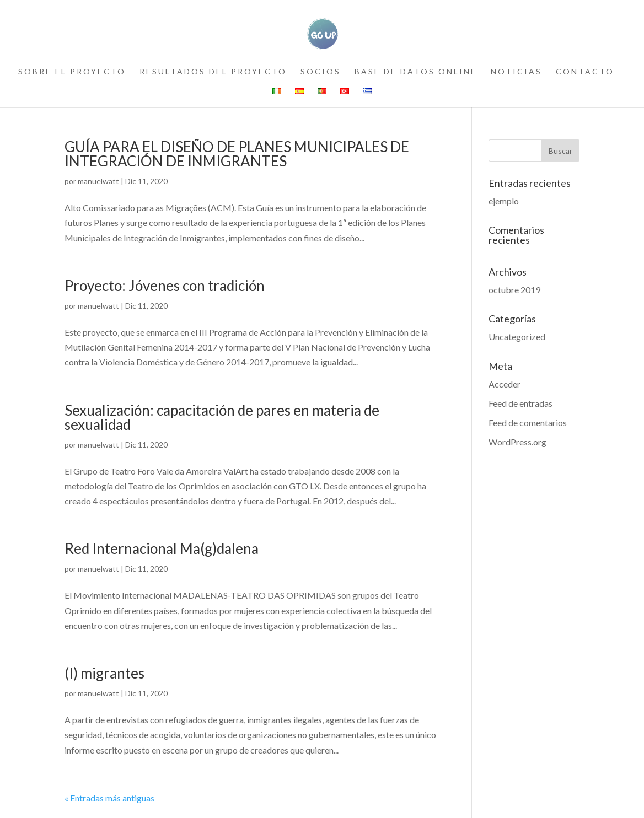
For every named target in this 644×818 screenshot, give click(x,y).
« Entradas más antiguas (109, 798)
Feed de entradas (520, 403)
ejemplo (504, 201)
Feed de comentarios (528, 423)
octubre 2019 (514, 290)
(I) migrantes (104, 673)
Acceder (505, 384)
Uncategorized (517, 337)
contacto (585, 72)
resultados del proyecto (213, 72)
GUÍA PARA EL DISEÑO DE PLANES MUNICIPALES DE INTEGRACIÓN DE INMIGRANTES (237, 154)
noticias (516, 72)
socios (321, 72)
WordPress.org (517, 442)
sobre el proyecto (72, 72)
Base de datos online (416, 72)
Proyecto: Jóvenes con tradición (165, 286)
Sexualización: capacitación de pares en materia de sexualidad (222, 417)
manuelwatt (98, 181)
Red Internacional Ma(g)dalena (162, 548)
